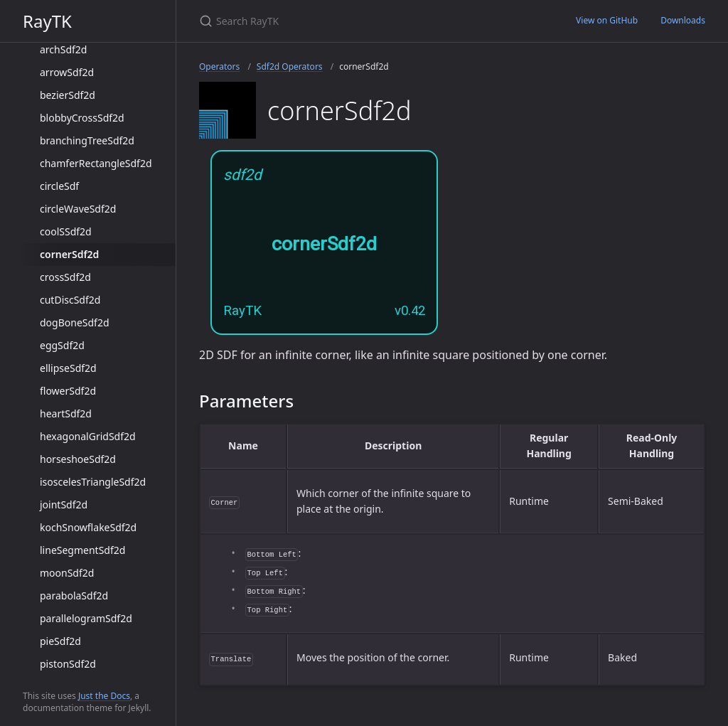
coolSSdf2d (66, 231)
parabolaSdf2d (74, 596)
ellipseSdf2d (68, 368)
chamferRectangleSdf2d (96, 163)
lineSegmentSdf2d (82, 550)
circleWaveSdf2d (78, 209)
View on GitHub (607, 20)
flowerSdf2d (68, 391)
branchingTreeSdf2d (87, 140)
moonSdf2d (67, 573)
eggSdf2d (62, 345)
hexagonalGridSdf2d (88, 436)
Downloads (683, 20)
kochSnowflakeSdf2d (88, 527)
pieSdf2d (60, 641)
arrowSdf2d (67, 72)
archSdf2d (63, 49)
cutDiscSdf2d (70, 300)
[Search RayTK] (367, 21)
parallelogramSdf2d (86, 618)
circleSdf (59, 186)
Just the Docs (104, 696)
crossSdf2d (65, 277)
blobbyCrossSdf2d (82, 118)
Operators (219, 66)
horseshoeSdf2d (78, 459)
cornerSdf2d (69, 254)
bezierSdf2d (68, 95)
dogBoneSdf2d (75, 322)
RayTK (47, 21)
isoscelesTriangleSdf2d (93, 482)
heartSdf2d (66, 413)
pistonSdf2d (68, 664)
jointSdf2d (64, 505)
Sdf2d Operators (290, 66)
